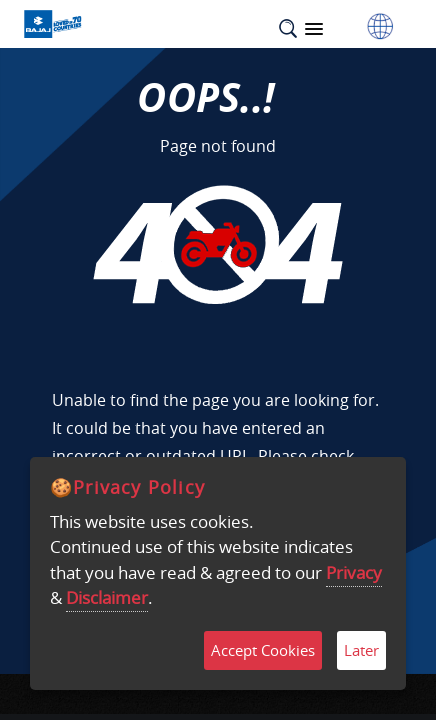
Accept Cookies (263, 650)
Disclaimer (107, 597)
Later (361, 650)
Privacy (354, 572)
